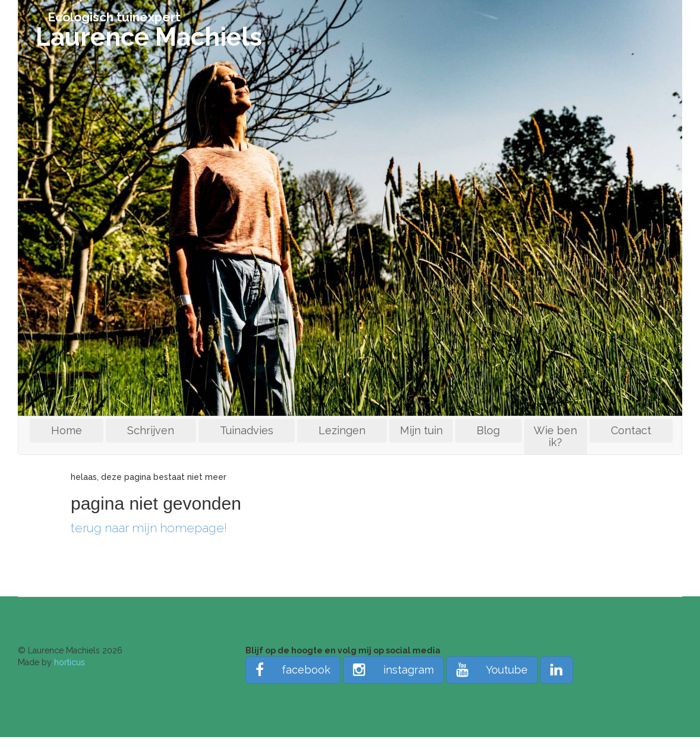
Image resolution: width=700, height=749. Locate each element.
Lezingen (342, 430)
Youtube (492, 670)
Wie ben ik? (555, 436)
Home (67, 430)
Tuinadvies (247, 430)
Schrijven (151, 430)
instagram (393, 670)
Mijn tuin (421, 430)
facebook (293, 670)
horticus (70, 662)
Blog (488, 430)
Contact (631, 430)
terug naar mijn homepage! (149, 528)
